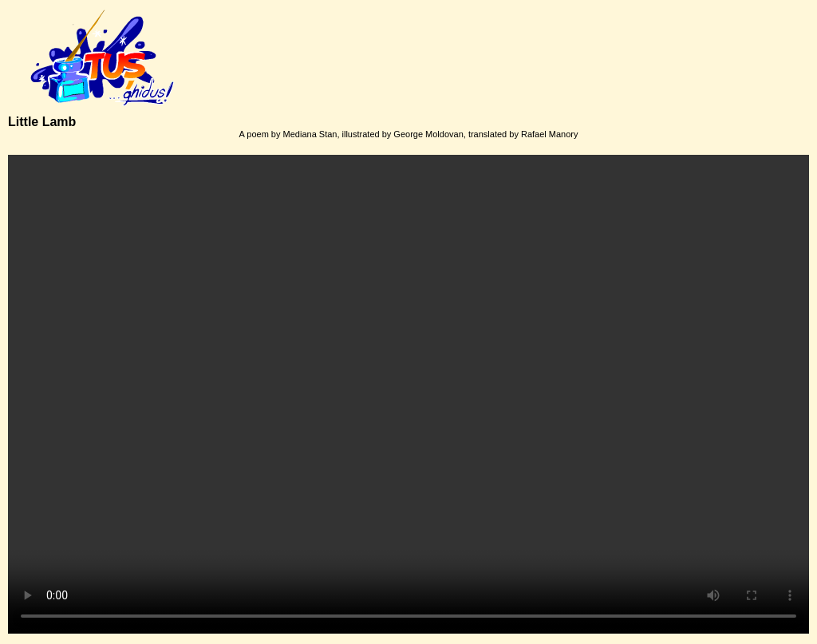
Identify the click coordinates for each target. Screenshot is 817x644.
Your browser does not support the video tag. (408, 394)
